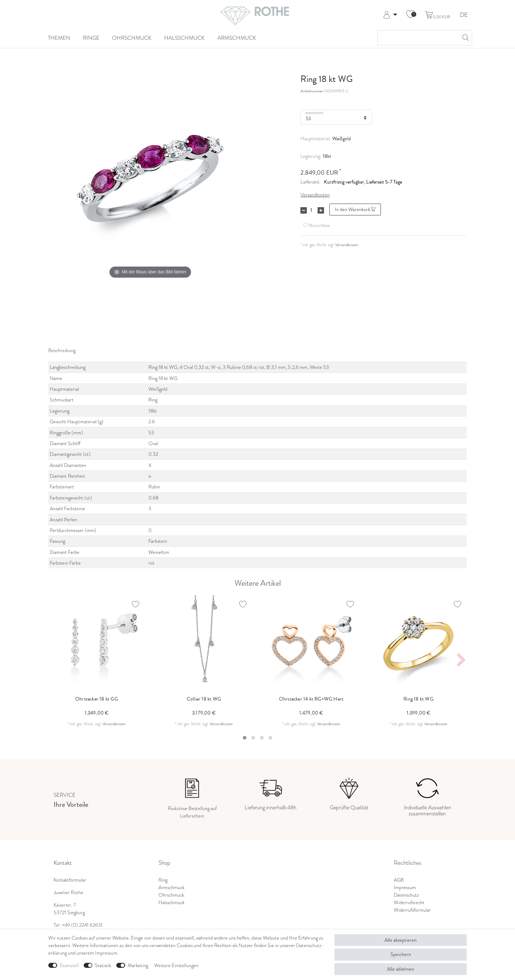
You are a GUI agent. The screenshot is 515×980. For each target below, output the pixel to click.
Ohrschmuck (132, 38)
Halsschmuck (184, 38)
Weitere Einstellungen (176, 965)
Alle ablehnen (401, 969)
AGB (399, 880)
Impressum (405, 887)
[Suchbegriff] (418, 38)
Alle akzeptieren (401, 940)
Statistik (103, 965)
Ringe (91, 38)
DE (464, 15)
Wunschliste (317, 225)
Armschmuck (237, 38)
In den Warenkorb (355, 209)
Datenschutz (406, 895)
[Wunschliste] (411, 15)
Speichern (401, 954)
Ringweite (315, 113)
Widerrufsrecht (409, 902)
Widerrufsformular (412, 910)
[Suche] (465, 38)
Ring (163, 880)
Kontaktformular (70, 880)
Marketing (138, 965)
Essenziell (69, 965)
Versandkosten (315, 195)
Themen (59, 38)
